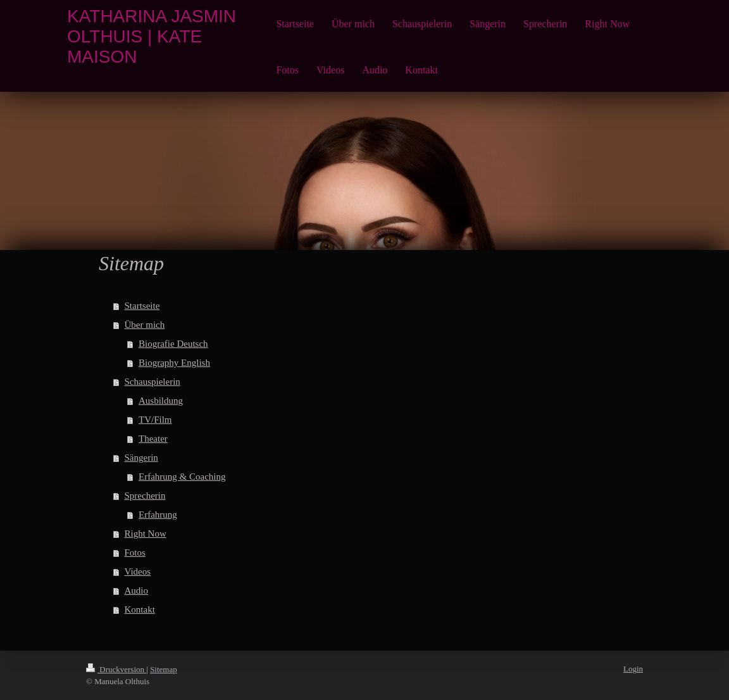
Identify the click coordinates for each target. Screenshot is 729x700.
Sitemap (164, 669)
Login (633, 669)
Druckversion (116, 669)
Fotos (135, 553)
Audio (137, 591)
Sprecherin (145, 496)
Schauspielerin (153, 382)
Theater (153, 439)
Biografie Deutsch (173, 344)
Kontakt (140, 609)
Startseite (142, 306)
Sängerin (141, 458)
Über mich (145, 325)
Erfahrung (158, 515)
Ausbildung (161, 401)
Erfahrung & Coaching (182, 477)
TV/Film (155, 420)
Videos (138, 572)
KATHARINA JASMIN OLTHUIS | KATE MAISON (152, 36)
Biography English (174, 363)
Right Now (146, 534)
